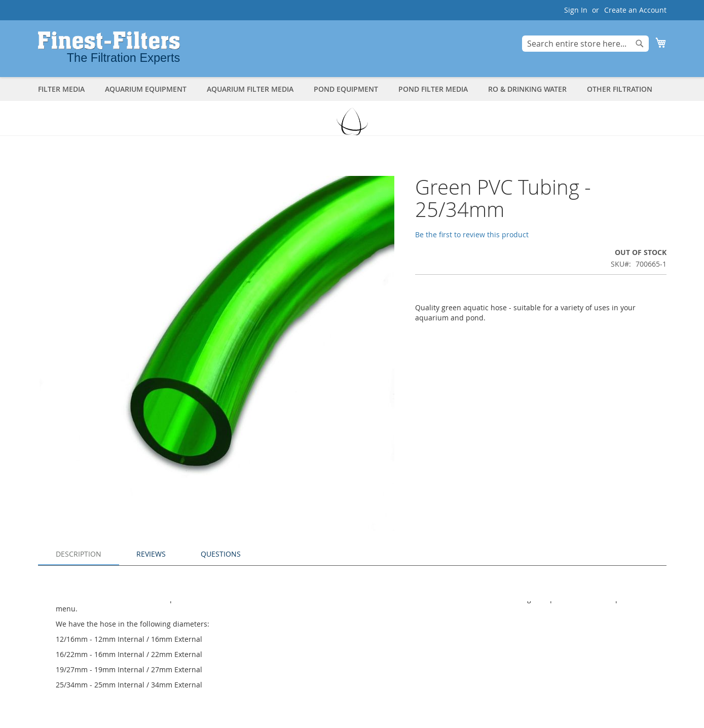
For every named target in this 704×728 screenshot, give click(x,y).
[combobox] (585, 44)
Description (79, 554)
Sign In (576, 10)
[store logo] (109, 48)
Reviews (151, 554)
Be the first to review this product (472, 234)
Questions (221, 554)
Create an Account (635, 10)
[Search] (640, 44)
